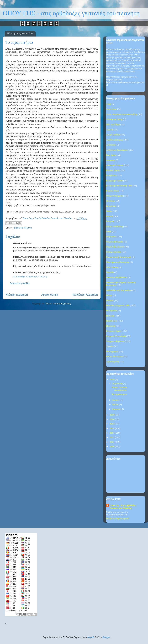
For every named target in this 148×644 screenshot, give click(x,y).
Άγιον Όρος (111, 109)
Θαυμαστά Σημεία (114, 196)
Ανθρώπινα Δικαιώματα (117, 150)
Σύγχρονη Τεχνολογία (116, 336)
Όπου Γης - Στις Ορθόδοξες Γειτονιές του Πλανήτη (123, 507)
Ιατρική (110, 216)
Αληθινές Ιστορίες (114, 140)
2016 (112, 419)
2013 (112, 433)
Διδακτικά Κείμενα (23, 228)
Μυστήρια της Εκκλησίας (118, 262)
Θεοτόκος (111, 201)
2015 (112, 424)
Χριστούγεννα (113, 362)
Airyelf (91, 637)
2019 (112, 380)
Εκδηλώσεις (112, 176)
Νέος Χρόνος (112, 267)
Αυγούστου (118, 384)
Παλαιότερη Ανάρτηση (85, 295)
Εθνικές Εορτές (113, 170)
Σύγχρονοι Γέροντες (115, 341)
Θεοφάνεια (111, 206)
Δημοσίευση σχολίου (20, 283)
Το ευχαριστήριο (119, 394)
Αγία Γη (110, 130)
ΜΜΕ (109, 232)
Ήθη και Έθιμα (113, 125)
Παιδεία (110, 301)
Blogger (106, 637)
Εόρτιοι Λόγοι (113, 191)
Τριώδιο (110, 346)
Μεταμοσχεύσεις (114, 252)
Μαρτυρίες (111, 237)
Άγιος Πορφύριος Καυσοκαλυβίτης (122, 114)
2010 (112, 447)
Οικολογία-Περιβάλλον (117, 277)
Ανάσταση (111, 145)
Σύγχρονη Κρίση (114, 331)
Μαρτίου (117, 409)
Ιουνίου (116, 400)
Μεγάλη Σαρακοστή (115, 247)
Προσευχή (111, 326)
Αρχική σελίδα (50, 295)
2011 (112, 442)
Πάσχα (109, 295)
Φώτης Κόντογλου (115, 357)
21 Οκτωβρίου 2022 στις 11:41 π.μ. (31, 277)
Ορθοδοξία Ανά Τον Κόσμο (118, 290)
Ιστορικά (110, 221)
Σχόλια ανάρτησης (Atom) (58, 303)
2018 (112, 415)
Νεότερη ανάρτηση (17, 295)
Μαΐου (116, 405)
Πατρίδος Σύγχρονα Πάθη (118, 306)
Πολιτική (110, 316)
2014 (112, 429)
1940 (109, 104)
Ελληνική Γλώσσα (114, 181)
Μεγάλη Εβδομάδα (115, 242)
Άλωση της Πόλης (114, 119)
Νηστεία (110, 272)
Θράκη (109, 211)
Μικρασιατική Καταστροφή (119, 257)
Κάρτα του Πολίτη (114, 227)
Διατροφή (111, 160)
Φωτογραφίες (112, 352)
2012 (112, 437)
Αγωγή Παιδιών (113, 135)
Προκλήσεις (112, 321)
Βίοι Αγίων (111, 155)
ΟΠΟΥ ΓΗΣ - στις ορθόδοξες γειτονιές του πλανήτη (71, 13)
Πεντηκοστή (112, 311)
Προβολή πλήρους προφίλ (118, 519)
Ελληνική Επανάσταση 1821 (119, 186)
